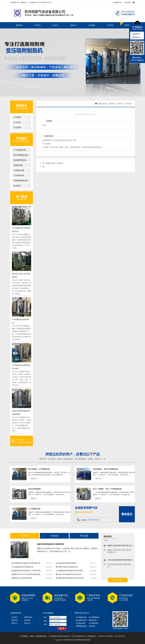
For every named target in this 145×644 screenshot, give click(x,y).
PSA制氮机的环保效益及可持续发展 (69, 571)
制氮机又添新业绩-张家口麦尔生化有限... (122, 546)
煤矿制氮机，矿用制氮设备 (39, 469)
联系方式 (27, 623)
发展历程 (14, 620)
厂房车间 (110, 25)
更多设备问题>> (118, 580)
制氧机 (90, 459)
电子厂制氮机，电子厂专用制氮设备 (107, 489)
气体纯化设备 (19, 170)
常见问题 (17, 127)
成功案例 (92, 25)
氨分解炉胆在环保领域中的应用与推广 (70, 578)
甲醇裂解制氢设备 (21, 181)
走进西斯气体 (16, 613)
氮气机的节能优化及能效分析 (67, 567)
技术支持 (87, 640)
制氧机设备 (18, 165)
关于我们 (37, 25)
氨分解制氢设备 (20, 160)
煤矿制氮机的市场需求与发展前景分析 (26, 563)
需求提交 (127, 514)
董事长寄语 (28, 617)
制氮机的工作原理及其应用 (22, 578)
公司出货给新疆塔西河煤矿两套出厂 (121, 560)
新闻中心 (74, 25)
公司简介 (14, 617)
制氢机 (98, 459)
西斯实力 (14, 623)
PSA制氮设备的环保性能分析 (22, 567)
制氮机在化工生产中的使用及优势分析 (26, 574)
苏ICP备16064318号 (70, 640)
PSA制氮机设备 (20, 150)
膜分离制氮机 (80, 459)
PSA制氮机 (24, 636)
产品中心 (56, 25)
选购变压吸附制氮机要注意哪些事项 (51, 544)
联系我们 (128, 25)
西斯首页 (19, 25)
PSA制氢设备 (19, 175)
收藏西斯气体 (117, 2)
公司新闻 (17, 117)
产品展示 (22, 138)
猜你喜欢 (108, 536)
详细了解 (33, 479)
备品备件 (17, 186)
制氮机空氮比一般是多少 (55, 163)
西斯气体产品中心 (82, 613)
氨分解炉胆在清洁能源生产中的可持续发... (27, 571)
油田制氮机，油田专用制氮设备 (106, 469)
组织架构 (27, 620)
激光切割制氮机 (35, 489)
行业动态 (17, 122)
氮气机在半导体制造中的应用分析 (68, 574)
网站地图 (128, 2)
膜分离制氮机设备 (21, 155)
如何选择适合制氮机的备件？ (67, 563)
